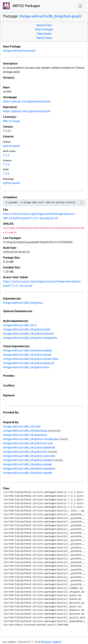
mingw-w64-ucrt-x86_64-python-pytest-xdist (31, 359)
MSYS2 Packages (21, 6)
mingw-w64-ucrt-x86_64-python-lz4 (25, 452)
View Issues (44, 34)
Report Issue (44, 38)
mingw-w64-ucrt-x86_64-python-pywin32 (29, 363)
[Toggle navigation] (80, 6)
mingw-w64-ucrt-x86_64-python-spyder (28, 473)
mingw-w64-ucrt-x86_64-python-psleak (27, 351)
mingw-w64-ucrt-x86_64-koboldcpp (25, 431)
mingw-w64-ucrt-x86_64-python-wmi (26, 367)
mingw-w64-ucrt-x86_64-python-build (27, 329)
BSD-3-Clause (11, 121)
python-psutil (11, 146)
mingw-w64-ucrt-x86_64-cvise (22, 427)
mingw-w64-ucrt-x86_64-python (23, 303)
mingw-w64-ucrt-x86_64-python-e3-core (28, 443)
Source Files (44, 25)
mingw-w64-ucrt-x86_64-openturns (25, 435)
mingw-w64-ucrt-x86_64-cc (20, 325)
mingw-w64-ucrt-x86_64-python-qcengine (29, 469)
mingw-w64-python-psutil (19, 51)
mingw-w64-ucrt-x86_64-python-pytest (27, 355)
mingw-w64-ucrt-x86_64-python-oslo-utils (29, 456)
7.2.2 (6, 155)
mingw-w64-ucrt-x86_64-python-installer (28, 334)
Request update (51, 642)
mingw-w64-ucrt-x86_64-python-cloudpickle (31, 439)
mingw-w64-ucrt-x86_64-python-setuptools (30, 338)
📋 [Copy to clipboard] (82, 203)
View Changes (44, 29)
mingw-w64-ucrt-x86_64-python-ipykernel (29, 448)
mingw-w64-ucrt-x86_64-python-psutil (50, 16)
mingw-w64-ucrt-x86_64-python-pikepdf (28, 460)
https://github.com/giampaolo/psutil (27, 101)
